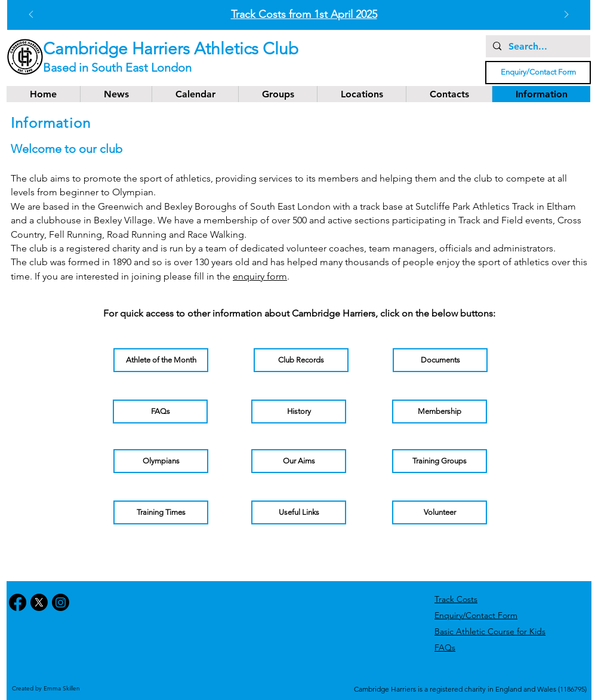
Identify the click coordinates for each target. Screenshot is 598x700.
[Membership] (440, 412)
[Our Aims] (299, 461)
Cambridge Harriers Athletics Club (171, 49)
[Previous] (31, 15)
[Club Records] (301, 360)
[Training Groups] (440, 461)
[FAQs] (160, 412)
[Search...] (537, 47)
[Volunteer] (440, 512)
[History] (299, 412)
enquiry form (260, 276)
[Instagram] (61, 602)
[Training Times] (161, 512)
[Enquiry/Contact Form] (538, 73)
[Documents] (440, 360)
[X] (39, 602)
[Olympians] (161, 461)
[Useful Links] (299, 512)
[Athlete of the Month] (161, 360)
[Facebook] (18, 602)
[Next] (566, 15)
